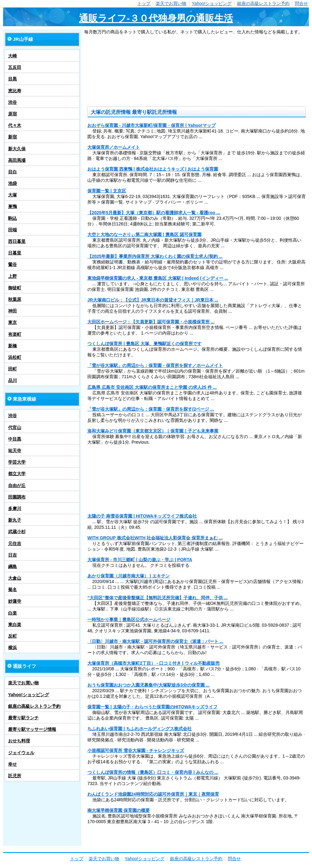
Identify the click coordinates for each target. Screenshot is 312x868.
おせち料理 (19, 741)
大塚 (12, 195)
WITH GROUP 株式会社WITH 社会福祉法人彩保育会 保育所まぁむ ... (155, 538)
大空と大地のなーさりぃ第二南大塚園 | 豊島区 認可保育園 (144, 234)
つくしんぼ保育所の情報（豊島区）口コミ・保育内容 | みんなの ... (153, 772)
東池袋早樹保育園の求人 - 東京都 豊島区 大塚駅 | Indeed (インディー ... (158, 278)
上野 (12, 276)
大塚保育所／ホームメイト (114, 147)
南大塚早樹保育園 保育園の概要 (119, 810)
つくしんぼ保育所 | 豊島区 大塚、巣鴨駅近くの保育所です (144, 344)
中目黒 (15, 439)
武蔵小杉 (17, 532)
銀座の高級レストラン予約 (263, 3)
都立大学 (17, 474)
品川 (12, 380)
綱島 (12, 567)
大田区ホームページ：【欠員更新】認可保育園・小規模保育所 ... (151, 322)
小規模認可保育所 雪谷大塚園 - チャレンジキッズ (136, 750)
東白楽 (15, 624)
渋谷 (12, 102)
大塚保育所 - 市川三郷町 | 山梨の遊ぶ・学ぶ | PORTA (140, 560)
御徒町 (15, 288)
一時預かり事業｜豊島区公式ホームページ (129, 620)
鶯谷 (12, 264)
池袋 (12, 183)
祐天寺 (15, 451)
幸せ (12, 764)
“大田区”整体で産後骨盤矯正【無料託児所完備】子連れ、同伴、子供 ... (158, 598)
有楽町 (15, 334)
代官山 (15, 427)
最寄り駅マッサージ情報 (32, 729)
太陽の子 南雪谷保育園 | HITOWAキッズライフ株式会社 (142, 516)
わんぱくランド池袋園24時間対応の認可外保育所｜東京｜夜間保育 (153, 794)
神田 (12, 311)
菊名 (12, 590)
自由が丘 (17, 485)
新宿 (12, 137)
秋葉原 (15, 299)
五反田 (15, 67)
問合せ (301, 3)
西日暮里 (17, 241)
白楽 (12, 613)
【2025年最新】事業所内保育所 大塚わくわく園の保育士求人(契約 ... (155, 256)
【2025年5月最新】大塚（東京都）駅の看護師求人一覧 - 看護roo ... (154, 213)
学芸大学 (17, 462)
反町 (12, 636)
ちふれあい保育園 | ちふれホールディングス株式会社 (139, 729)
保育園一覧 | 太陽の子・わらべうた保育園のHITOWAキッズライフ (152, 707)
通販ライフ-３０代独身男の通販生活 (156, 18)
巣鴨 (12, 206)
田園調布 (17, 497)
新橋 (12, 346)
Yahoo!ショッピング (212, 3)
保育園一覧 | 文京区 (107, 191)
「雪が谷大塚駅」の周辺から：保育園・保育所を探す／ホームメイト (155, 365)
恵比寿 (15, 91)
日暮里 (15, 253)
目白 (12, 172)
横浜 (12, 648)
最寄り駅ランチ (23, 718)
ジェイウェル (21, 753)
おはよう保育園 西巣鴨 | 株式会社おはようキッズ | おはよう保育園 (153, 169)
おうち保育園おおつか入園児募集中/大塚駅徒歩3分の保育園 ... (148, 685)
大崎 (12, 56)
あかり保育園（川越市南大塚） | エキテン (129, 576)
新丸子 (15, 520)
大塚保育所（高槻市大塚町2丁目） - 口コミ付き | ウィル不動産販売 (154, 663)
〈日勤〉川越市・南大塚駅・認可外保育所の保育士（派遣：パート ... (155, 641)
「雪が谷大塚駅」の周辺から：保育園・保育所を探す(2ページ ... (151, 409)
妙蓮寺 (15, 601)
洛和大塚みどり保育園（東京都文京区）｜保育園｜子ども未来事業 (153, 431)
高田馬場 (17, 160)
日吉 (12, 555)
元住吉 (15, 543)
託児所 (15, 776)
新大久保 (17, 149)
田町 (12, 369)
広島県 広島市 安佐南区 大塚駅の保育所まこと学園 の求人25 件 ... (152, 387)
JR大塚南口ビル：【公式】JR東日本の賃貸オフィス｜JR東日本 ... (153, 300)
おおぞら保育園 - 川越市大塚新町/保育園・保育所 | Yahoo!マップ (151, 125)
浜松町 (15, 357)
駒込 (12, 218)
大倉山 (15, 578)
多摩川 (15, 509)
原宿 (12, 114)
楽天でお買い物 (171, 3)
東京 (12, 322)
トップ (144, 3)
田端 (12, 230)
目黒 (12, 79)
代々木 (15, 125)
